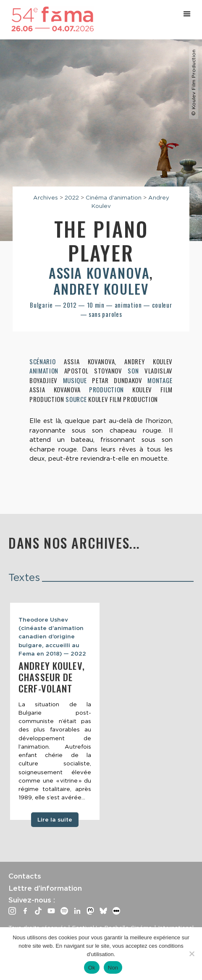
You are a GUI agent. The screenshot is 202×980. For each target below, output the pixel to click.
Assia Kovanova (99, 273)
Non (113, 968)
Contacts (25, 876)
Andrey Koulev (101, 289)
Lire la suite (55, 819)
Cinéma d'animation (114, 197)
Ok (92, 968)
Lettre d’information (45, 888)
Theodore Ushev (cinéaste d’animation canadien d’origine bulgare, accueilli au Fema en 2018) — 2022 (52, 636)
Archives (46, 197)
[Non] (192, 954)
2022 (72, 197)
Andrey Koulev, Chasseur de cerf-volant (52, 677)
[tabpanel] (55, 711)
